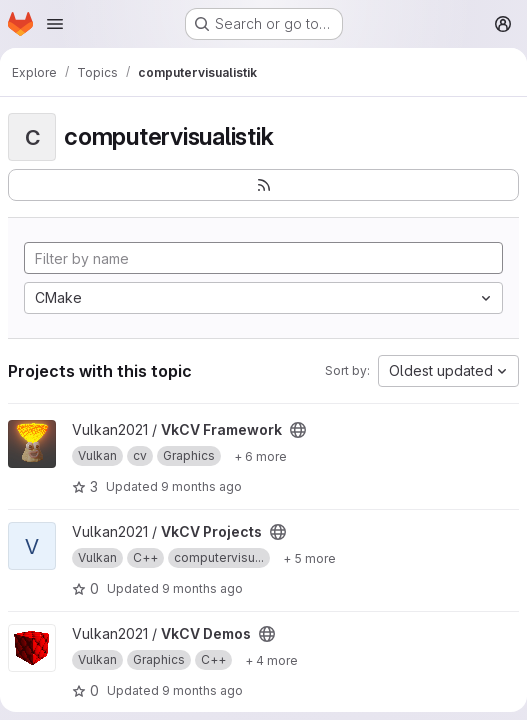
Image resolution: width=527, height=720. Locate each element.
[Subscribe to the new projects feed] (263, 185)
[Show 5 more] (309, 558)
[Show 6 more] (260, 456)
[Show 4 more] (271, 660)
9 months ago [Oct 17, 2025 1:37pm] (202, 690)
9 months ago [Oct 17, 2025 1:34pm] (201, 486)
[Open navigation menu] (55, 24)
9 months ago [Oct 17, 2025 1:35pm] (202, 588)
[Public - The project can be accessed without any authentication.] (298, 430)
